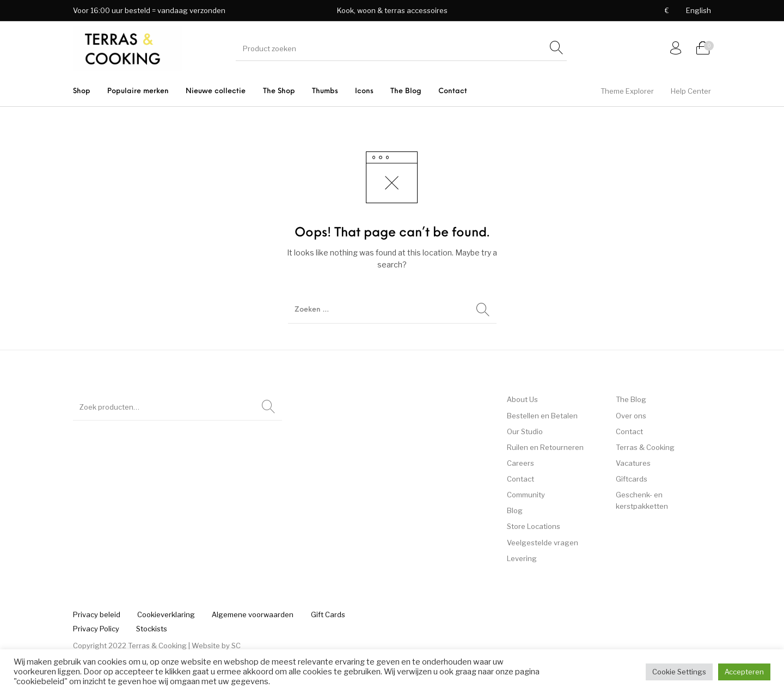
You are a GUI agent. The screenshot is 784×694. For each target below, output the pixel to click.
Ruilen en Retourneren (545, 447)
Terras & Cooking (645, 447)
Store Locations (534, 526)
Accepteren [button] (744, 672)
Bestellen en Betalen (542, 416)
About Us (522, 399)
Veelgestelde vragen (543, 543)
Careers (520, 463)
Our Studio (525, 431)
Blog (515, 510)
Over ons (631, 416)
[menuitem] (667, 11)
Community (526, 495)
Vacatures (633, 463)
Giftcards (632, 479)
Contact (520, 479)
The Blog (631, 399)
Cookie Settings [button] (679, 672)
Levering (522, 558)
